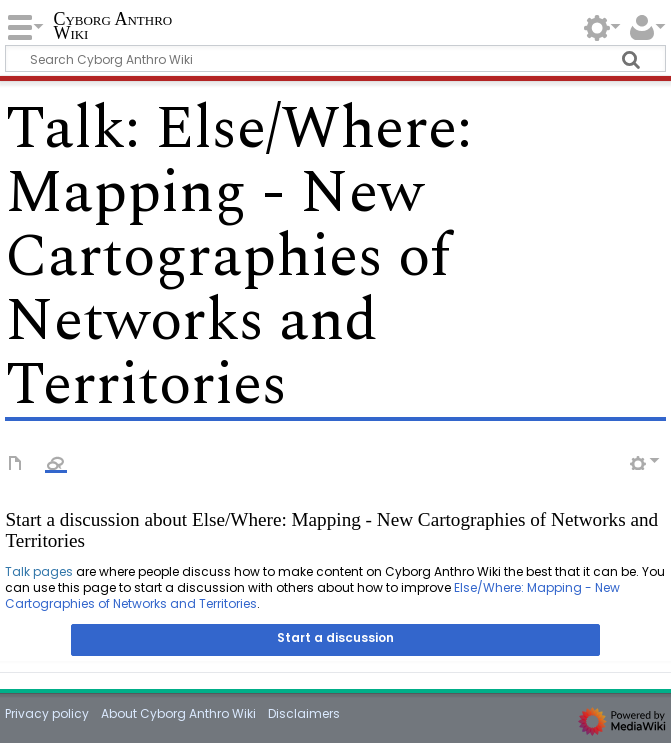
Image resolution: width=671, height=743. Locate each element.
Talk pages (39, 571)
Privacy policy (47, 713)
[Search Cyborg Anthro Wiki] (335, 58)
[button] (335, 640)
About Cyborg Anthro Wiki (178, 713)
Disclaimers (304, 713)
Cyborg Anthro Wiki (112, 26)
